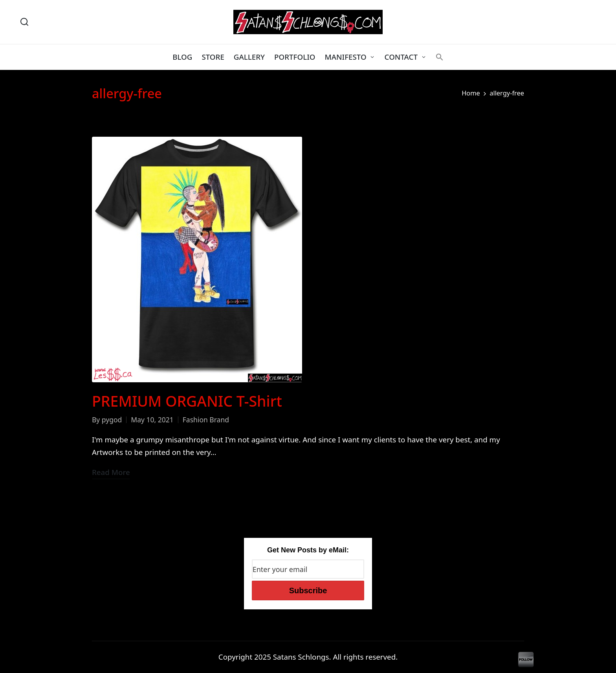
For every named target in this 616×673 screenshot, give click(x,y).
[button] (440, 57)
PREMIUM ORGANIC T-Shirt (187, 401)
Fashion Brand (206, 420)
